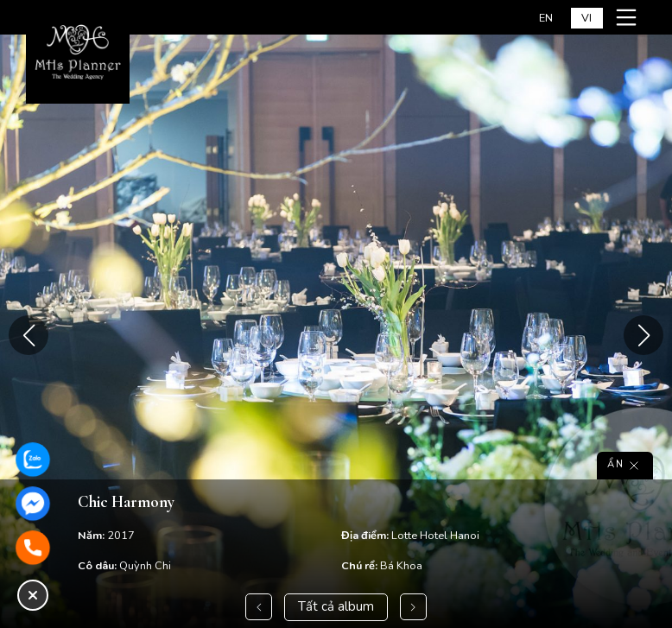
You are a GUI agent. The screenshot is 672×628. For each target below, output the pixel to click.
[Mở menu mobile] (629, 17)
